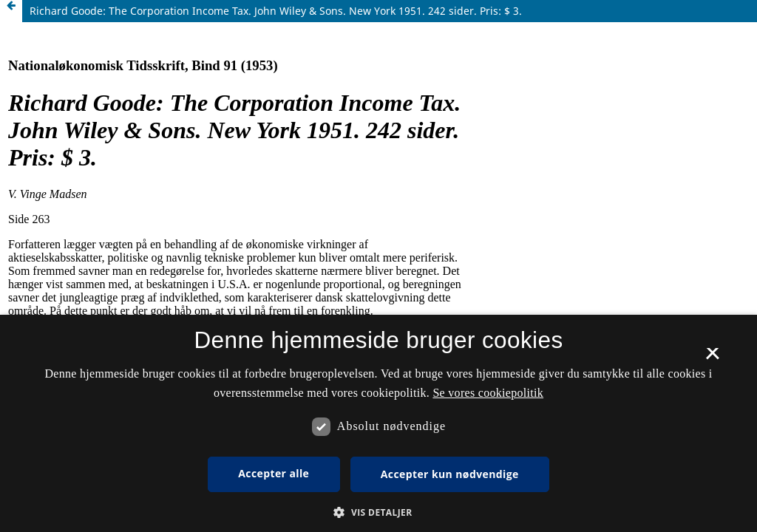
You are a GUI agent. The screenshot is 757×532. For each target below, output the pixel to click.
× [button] (712, 358)
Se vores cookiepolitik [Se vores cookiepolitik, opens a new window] (488, 393)
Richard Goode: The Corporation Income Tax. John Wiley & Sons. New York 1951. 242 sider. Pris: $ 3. (276, 11)
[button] (378, 512)
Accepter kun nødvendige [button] (450, 474)
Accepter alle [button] (274, 473)
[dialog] (378, 423)
